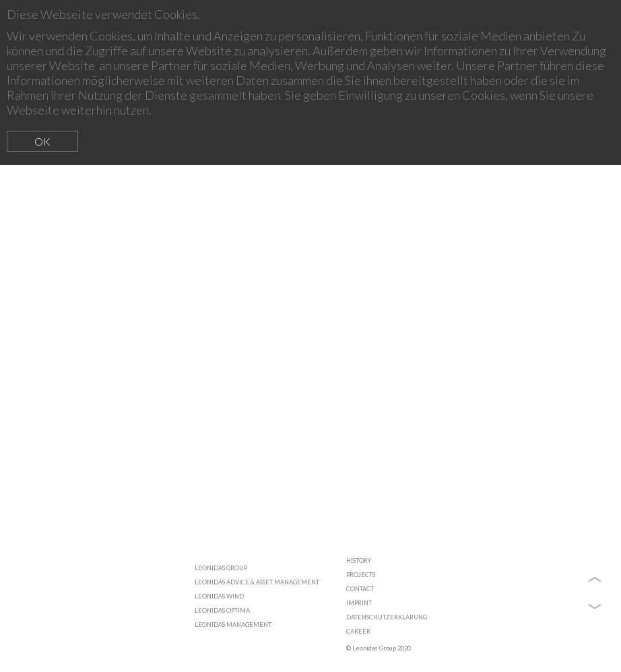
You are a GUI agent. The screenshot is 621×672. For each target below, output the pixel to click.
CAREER (358, 631)
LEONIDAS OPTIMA (222, 610)
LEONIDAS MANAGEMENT (233, 624)
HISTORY (359, 560)
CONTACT (360, 589)
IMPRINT (359, 603)
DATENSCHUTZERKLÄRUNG (387, 617)
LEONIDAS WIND (219, 596)
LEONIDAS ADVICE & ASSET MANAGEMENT (257, 582)
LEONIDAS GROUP (221, 568)
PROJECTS (361, 575)
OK (42, 141)
